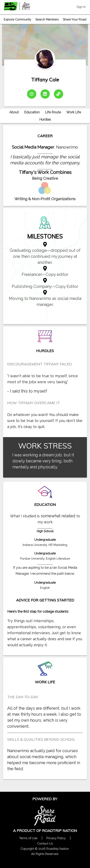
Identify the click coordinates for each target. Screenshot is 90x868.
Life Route (53, 112)
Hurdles (45, 119)
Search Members (47, 19)
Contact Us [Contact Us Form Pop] (45, 843)
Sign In (81, 7)
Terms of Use (28, 838)
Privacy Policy (56, 838)
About (14, 112)
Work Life (74, 112)
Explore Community (17, 19)
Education (32, 112)
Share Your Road (75, 19)
